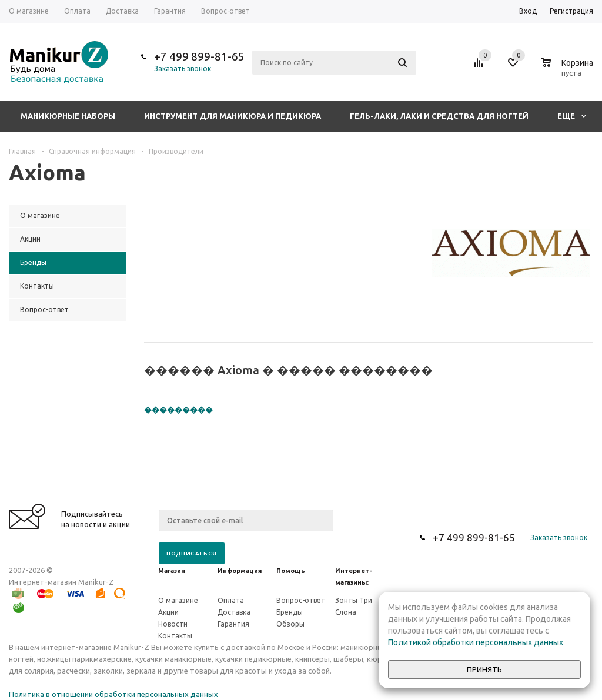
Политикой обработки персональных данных (476, 642)
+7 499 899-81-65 (199, 56)
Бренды (290, 612)
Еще (572, 116)
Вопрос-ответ (301, 600)
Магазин (172, 571)
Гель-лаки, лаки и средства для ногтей (439, 116)
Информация (240, 571)
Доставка (234, 612)
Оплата (231, 600)
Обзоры (290, 624)
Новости (173, 624)
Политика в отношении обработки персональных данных (113, 694)
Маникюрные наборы (68, 116)
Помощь (291, 571)
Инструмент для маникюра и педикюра (233, 116)
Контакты (175, 636)
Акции (168, 612)
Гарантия (233, 624)
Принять (484, 670)
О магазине (178, 600)
